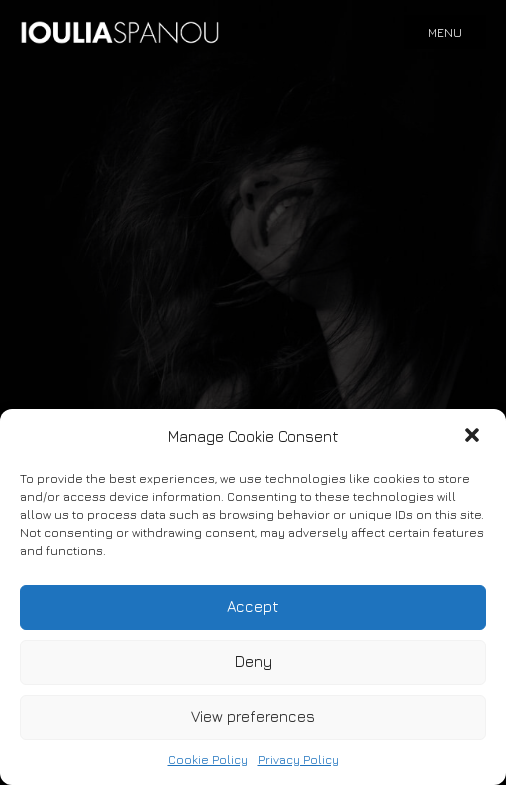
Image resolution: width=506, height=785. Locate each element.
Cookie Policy (208, 759)
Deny (253, 661)
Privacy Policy (298, 759)
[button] (474, 437)
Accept (253, 606)
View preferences (253, 716)
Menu (445, 32)
